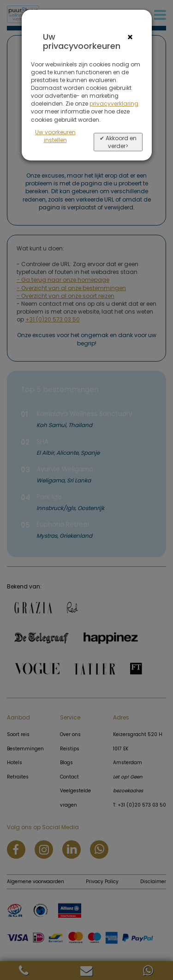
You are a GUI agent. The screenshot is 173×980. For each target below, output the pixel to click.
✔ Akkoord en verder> (118, 142)
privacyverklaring (114, 104)
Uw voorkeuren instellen (55, 136)
